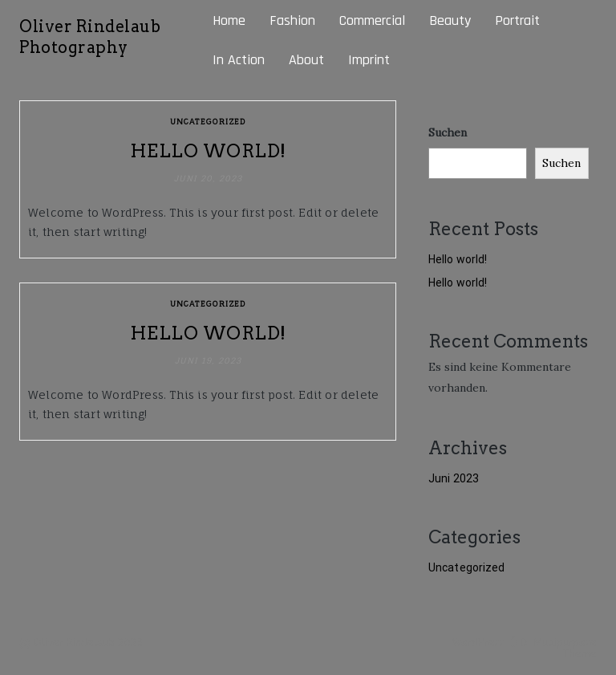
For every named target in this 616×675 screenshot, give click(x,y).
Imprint (369, 60)
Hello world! (208, 151)
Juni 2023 (454, 478)
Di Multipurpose (552, 642)
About (306, 60)
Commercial (372, 20)
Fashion (292, 20)
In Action (239, 60)
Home (229, 20)
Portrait (517, 20)
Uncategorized (208, 121)
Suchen (448, 132)
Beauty (450, 20)
